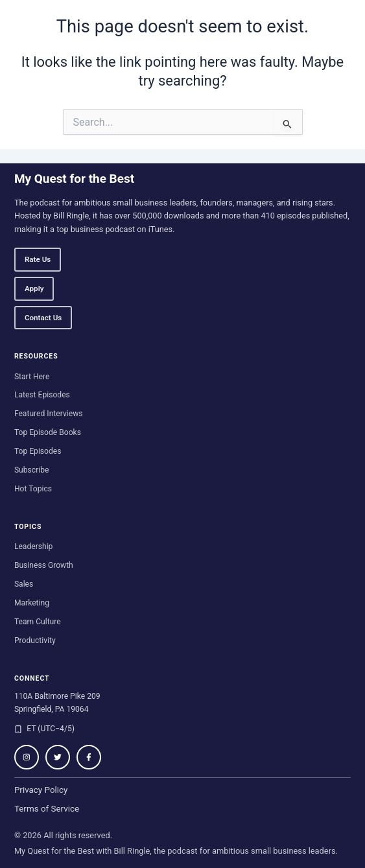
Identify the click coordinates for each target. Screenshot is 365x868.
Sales (24, 584)
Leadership (34, 546)
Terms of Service (47, 809)
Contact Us (43, 318)
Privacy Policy (41, 790)
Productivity (35, 640)
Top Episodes (38, 451)
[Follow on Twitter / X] (58, 757)
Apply (34, 288)
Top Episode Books (48, 432)
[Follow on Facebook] (89, 757)
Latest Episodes (42, 395)
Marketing (32, 603)
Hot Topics (33, 489)
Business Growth (44, 565)
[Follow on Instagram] (27, 757)
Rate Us (38, 259)
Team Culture (38, 622)
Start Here (32, 377)
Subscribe (32, 470)
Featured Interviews (49, 414)
